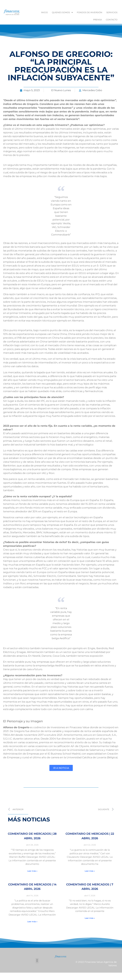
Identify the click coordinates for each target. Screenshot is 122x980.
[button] (37, 961)
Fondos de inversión (90, 12)
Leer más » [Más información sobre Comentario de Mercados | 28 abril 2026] (32, 871)
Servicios (112, 12)
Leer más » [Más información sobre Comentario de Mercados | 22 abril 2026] (90, 871)
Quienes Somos (62, 12)
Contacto (112, 20)
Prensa (97, 20)
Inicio (44, 12)
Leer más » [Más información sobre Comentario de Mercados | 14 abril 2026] (32, 922)
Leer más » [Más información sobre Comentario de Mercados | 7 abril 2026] (90, 918)
